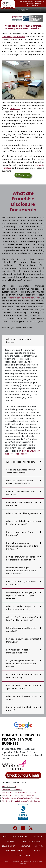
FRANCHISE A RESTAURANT (32, 841)
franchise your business (14, 37)
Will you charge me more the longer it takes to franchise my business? (21, 664)
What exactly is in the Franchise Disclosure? (21, 504)
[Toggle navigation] (42, 10)
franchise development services (23, 298)
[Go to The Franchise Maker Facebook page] (17, 828)
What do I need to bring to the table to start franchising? (21, 608)
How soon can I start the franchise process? (23, 709)
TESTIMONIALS (9, 841)
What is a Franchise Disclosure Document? (21, 493)
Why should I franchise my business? (19, 341)
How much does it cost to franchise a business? (18, 651)
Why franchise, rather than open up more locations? (22, 687)
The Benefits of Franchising (12, 789)
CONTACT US (25, 846)
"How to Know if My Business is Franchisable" (22, 452)
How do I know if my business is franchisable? (21, 583)
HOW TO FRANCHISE (20, 837)
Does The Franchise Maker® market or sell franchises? (19, 482)
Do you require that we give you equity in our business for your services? (21, 595)
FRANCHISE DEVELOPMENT (14, 851)
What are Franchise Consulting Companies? (19, 795)
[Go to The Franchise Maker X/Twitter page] (31, 828)
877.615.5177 (23, 10)
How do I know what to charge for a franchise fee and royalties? (22, 558)
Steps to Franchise (9, 786)
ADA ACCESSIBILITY (23, 855)
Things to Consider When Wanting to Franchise (20, 798)
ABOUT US (39, 846)
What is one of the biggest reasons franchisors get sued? (23, 523)
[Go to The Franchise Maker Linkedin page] (25, 828)
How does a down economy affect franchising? (23, 640)
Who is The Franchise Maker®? (21, 462)
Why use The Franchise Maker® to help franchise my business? (22, 619)
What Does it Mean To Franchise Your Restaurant (21, 801)
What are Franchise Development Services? (19, 792)
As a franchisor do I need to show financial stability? (22, 676)
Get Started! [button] (23, 175)
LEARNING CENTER (9, 846)
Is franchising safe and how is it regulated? (21, 630)
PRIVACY (37, 851)
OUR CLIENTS (38, 837)
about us (15, 109)
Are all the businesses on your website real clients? (20, 471)
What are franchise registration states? (21, 698)
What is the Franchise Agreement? (23, 513)
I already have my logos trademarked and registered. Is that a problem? (21, 571)
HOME (5, 837)
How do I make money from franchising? (19, 534)
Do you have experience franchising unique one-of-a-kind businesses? (22, 546)
